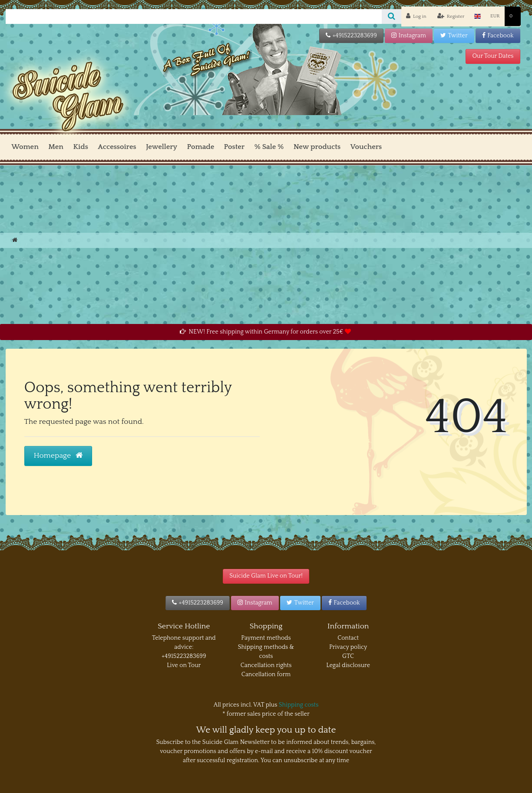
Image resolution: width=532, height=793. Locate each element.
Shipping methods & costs (266, 652)
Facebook (498, 36)
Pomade (201, 147)
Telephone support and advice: (184, 643)
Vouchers (366, 147)
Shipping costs (299, 705)
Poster (235, 147)
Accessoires (117, 147)
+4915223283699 (351, 36)
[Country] (477, 16)
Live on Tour (184, 665)
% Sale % (269, 147)
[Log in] (416, 17)
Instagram (409, 36)
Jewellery (162, 147)
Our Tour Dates (493, 56)
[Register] (451, 17)
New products (317, 147)
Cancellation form (266, 674)
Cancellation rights (266, 665)
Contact (348, 638)
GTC (348, 656)
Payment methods (266, 638)
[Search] (392, 17)
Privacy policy (348, 647)
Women (25, 147)
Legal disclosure (348, 665)
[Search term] (194, 17)
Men (56, 147)
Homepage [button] (58, 456)
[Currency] (495, 16)
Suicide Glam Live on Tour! (266, 576)
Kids (80, 147)
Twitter (454, 36)
